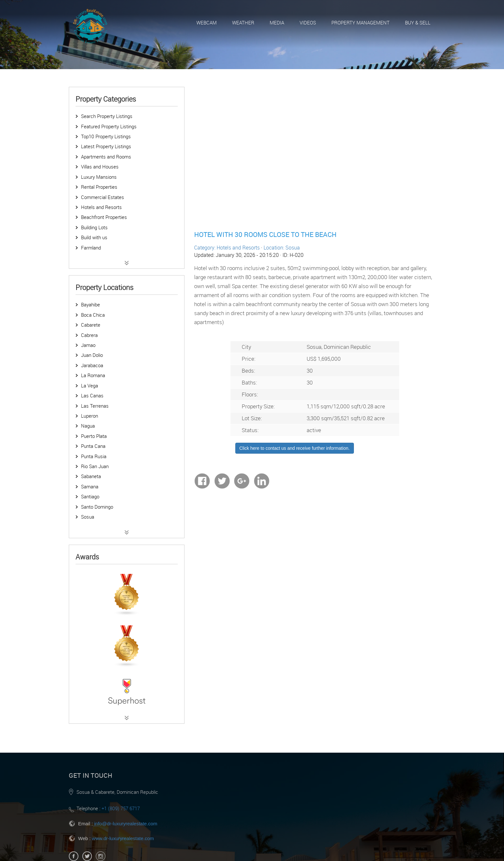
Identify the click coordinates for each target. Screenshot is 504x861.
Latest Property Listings (106, 146)
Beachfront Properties (104, 217)
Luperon (90, 416)
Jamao (88, 345)
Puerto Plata (94, 436)
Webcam (207, 23)
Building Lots (94, 227)
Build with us (94, 237)
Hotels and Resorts (101, 207)
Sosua (88, 517)
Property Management (360, 23)
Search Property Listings (107, 116)
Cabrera (89, 335)
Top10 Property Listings (106, 136)
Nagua (88, 426)
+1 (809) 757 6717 (121, 808)
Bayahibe (90, 304)
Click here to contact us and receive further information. (295, 448)
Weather (243, 23)
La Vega (90, 385)
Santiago (90, 496)
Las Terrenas (95, 406)
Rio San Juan (95, 466)
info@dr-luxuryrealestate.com (126, 824)
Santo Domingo (97, 507)
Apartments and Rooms (106, 157)
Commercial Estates (103, 197)
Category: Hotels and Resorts (227, 248)
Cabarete (91, 325)
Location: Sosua (282, 248)
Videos (308, 23)
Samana (90, 486)
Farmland (91, 248)
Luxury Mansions (99, 177)
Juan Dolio (92, 355)
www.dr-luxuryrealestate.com (123, 838)
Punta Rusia (94, 456)
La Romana (93, 375)
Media (277, 23)
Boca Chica (93, 315)
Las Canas (92, 395)
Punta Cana (93, 446)
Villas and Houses (100, 167)
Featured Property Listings (109, 126)
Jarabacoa (92, 365)
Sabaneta (91, 476)
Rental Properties (99, 187)
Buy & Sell (418, 23)
